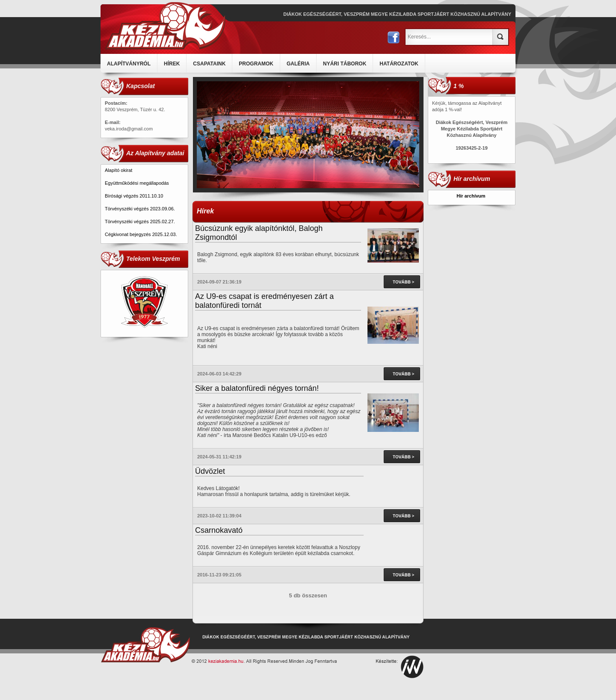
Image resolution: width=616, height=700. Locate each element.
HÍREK (172, 64)
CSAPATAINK (209, 64)
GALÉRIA (298, 64)
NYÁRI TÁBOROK (345, 64)
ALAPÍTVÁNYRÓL (129, 64)
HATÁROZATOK (399, 64)
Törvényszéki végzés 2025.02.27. (140, 222)
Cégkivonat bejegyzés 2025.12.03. (142, 234)
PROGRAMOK (256, 64)
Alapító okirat (118, 170)
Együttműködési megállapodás (137, 183)
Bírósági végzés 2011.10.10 (134, 196)
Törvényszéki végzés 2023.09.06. (140, 209)
